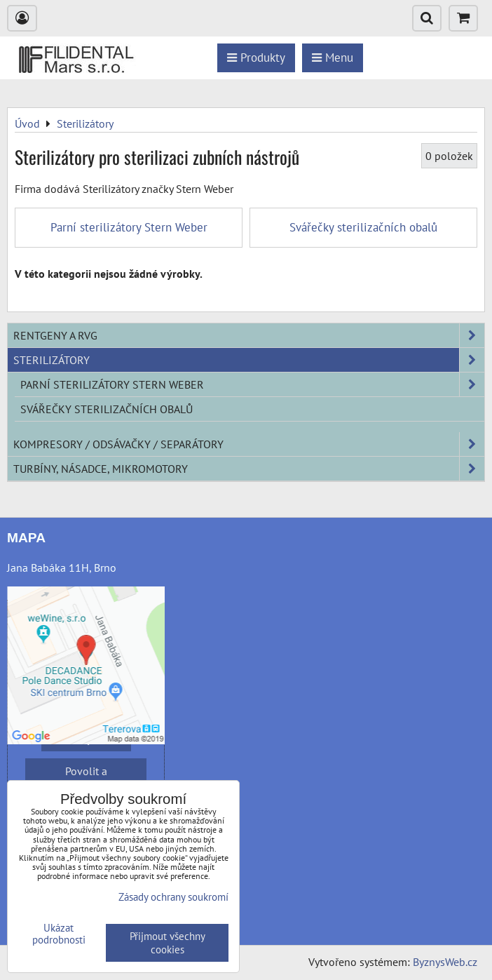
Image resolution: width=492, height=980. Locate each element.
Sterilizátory (249, 360)
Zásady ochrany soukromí (173, 897)
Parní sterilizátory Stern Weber (252, 384)
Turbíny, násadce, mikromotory (249, 469)
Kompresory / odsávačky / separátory (249, 444)
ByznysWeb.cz (445, 962)
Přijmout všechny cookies (168, 943)
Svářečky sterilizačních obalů (107, 409)
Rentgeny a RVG (249, 335)
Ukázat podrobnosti (59, 934)
